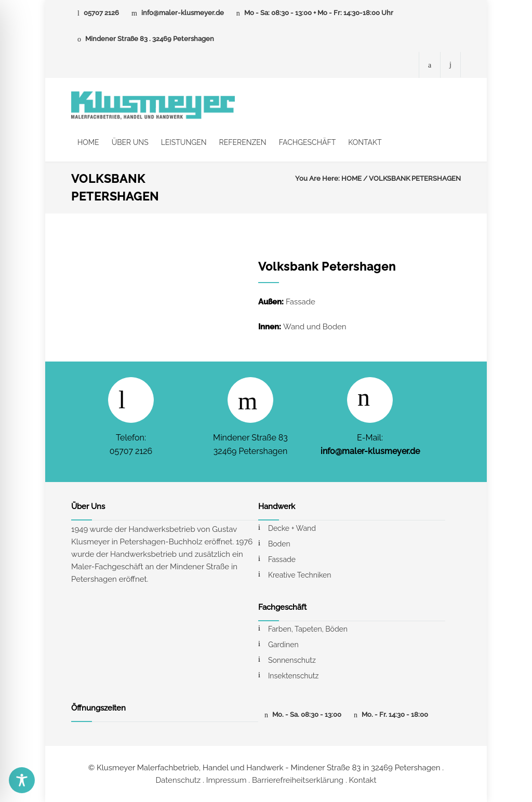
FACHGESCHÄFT (308, 142)
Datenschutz (178, 780)
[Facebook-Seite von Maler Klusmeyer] (430, 65)
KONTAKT (365, 142)
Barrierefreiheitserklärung (298, 780)
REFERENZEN (243, 142)
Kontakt (363, 780)
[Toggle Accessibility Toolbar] (22, 780)
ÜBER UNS (130, 142)
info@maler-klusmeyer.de (183, 13)
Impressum (227, 780)
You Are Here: (317, 178)
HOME (88, 142)
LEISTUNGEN (184, 142)
